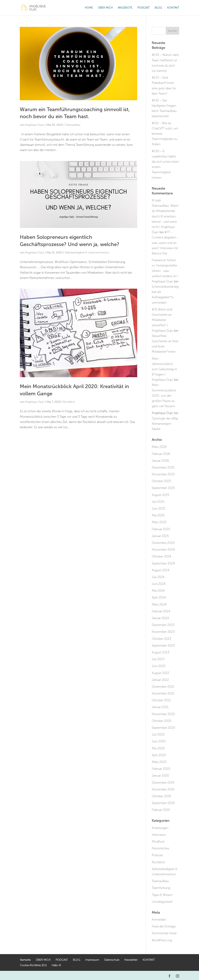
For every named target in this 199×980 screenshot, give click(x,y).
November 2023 (163, 632)
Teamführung (161, 888)
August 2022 (161, 673)
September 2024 (163, 563)
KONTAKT (173, 8)
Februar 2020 (161, 769)
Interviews (159, 835)
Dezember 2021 (163, 687)
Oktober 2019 (161, 796)
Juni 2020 (159, 741)
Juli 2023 (158, 659)
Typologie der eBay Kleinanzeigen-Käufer (165, 424)
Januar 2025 (160, 536)
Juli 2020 (158, 734)
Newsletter (131, 960)
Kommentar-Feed (164, 933)
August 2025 (161, 495)
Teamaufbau (73, 125)
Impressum (92, 960)
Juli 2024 (158, 577)
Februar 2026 (161, 454)
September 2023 (163, 646)
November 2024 (163, 550)
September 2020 (163, 728)
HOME (89, 8)
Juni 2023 (159, 666)
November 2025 (163, 474)
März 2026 (159, 447)
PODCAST (144, 8)
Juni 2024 (159, 584)
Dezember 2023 (163, 625)
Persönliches (161, 848)
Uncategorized (162, 902)
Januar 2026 (160, 461)
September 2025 (163, 488)
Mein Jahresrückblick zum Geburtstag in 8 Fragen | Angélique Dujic (164, 369)
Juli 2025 (158, 502)
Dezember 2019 (163, 783)
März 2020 (159, 762)
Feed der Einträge (164, 926)
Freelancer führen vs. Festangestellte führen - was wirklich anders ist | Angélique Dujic (165, 271)
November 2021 (163, 693)
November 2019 (163, 789)
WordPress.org (162, 940)
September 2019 (163, 803)
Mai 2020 (158, 748)
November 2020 (163, 714)
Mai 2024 (158, 591)
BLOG (158, 8)
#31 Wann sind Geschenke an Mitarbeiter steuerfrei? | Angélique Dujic (163, 320)
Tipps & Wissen (162, 895)
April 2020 (159, 755)
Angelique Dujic (35, 125)
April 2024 (159, 597)
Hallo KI (56, 965)
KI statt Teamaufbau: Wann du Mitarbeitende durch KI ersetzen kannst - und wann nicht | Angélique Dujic (165, 216)
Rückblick (69, 402)
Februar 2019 (161, 810)
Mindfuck (158, 842)
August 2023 (161, 652)
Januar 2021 (160, 707)
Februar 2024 (161, 611)
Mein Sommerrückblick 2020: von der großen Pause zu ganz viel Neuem (164, 396)
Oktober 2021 (161, 700)
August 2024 (161, 570)
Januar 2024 (160, 618)
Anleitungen (160, 828)
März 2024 (159, 604)
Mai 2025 (158, 515)
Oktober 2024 (161, 556)
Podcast (157, 855)
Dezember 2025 (163, 467)
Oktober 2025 (161, 481)
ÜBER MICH (105, 8)
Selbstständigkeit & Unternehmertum (87, 253)
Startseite (25, 960)
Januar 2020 (160, 776)
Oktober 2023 (161, 639)
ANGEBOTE (125, 8)
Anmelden (159, 920)
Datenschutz (112, 960)
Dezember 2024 (163, 543)
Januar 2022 (160, 680)
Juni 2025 (159, 508)
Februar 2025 (161, 529)
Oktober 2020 (162, 721)
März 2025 (159, 522)
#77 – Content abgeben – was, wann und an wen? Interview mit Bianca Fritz (165, 243)
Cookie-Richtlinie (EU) (33, 965)
